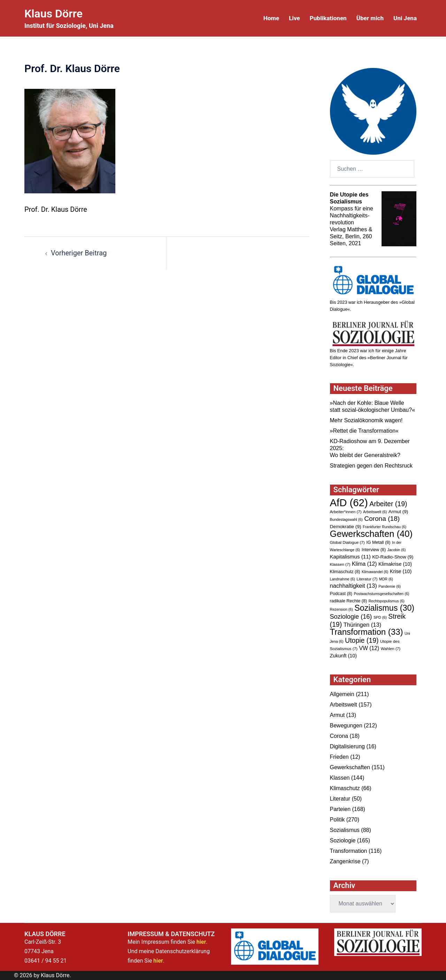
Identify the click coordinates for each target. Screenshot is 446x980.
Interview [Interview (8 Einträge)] (374, 550)
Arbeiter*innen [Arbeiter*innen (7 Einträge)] (346, 512)
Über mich (370, 18)
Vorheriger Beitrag (79, 253)
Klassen (340, 778)
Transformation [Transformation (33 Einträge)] (367, 632)
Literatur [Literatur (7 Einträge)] (367, 579)
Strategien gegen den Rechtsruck (371, 466)
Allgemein (342, 694)
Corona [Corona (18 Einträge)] (382, 519)
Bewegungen (346, 726)
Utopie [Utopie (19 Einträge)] (362, 640)
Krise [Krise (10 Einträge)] (401, 571)
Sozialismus (345, 830)
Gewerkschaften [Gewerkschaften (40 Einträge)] (371, 534)
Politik (337, 820)
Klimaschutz (345, 788)
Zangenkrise (345, 861)
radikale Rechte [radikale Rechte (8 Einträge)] (349, 601)
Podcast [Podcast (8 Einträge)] (341, 594)
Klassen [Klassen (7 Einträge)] (340, 564)
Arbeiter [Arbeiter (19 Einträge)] (388, 504)
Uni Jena (405, 18)
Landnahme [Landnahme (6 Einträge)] (343, 579)
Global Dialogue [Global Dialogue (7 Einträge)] (347, 542)
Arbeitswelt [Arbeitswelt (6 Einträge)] (375, 512)
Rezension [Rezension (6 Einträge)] (341, 609)
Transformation (349, 851)
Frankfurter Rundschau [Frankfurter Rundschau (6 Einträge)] (385, 527)
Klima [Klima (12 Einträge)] (364, 564)
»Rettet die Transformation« (364, 431)
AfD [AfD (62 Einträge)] (349, 503)
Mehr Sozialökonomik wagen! (366, 420)
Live (294, 18)
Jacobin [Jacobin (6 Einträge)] (397, 550)
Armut (337, 715)
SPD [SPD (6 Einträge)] (380, 617)
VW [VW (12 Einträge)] (369, 648)
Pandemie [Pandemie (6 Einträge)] (390, 586)
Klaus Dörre (53, 14)
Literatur (340, 799)
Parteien (340, 809)
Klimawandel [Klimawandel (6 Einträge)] (375, 572)
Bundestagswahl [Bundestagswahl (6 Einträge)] (346, 519)
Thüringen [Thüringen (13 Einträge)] (363, 625)
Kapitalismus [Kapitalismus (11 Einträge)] (350, 557)
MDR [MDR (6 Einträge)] (386, 579)
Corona (339, 736)
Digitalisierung (348, 746)
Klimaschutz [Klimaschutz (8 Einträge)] (345, 572)
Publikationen (328, 18)
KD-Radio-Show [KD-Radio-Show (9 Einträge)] (393, 557)
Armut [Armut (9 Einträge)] (398, 512)
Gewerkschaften (350, 767)
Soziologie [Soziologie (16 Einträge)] (351, 617)
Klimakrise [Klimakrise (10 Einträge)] (395, 564)
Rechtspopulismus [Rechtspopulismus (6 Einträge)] (387, 601)
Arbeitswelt (344, 705)
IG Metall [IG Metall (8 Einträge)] (378, 542)
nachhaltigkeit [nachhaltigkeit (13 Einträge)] (353, 586)
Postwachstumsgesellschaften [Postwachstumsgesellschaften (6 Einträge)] (382, 594)
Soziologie (343, 840)
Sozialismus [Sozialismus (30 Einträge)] (384, 608)
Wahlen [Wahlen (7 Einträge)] (391, 649)
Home (271, 18)
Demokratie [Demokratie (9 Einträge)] (346, 527)
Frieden (339, 757)
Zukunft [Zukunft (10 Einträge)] (344, 656)
